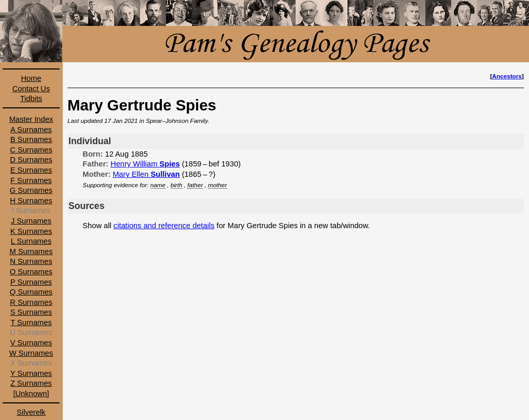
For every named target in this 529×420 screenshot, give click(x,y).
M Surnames (31, 251)
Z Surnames (31, 383)
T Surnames (31, 323)
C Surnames (31, 150)
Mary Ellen (146, 174)
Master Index (31, 119)
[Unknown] (31, 394)
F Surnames (31, 180)
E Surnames (31, 170)
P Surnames (31, 282)
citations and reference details (164, 226)
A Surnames (31, 130)
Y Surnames (31, 373)
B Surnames (31, 139)
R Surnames (31, 302)
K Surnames (31, 231)
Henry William (145, 164)
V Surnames (31, 343)
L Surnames (31, 241)
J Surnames (31, 221)
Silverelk (31, 412)
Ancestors (507, 76)
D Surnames (31, 160)
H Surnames (31, 201)
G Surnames (31, 190)
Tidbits (31, 99)
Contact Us (31, 89)
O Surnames (31, 272)
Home (31, 78)
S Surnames (31, 312)
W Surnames (31, 353)
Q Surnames (31, 292)
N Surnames (31, 261)
